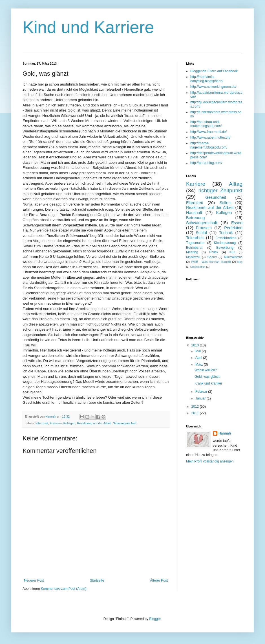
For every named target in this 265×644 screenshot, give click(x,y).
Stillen (225, 203)
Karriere (196, 184)
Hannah (225, 433)
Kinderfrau (193, 257)
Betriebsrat (194, 248)
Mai (199, 351)
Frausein (56, 423)
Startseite (97, 580)
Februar (202, 392)
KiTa (232, 252)
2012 (196, 407)
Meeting (192, 252)
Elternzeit (42, 423)
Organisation (198, 267)
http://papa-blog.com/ (206, 163)
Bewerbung (225, 248)
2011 (196, 413)
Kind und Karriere (88, 27)
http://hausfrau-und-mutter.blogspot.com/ (206, 124)
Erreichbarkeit (226, 238)
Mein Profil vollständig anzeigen (210, 461)
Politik (214, 252)
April (199, 358)
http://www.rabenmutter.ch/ (210, 137)
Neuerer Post (34, 580)
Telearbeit (195, 238)
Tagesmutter (195, 243)
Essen (237, 223)
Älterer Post (159, 580)
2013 (196, 345)
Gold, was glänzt (207, 377)
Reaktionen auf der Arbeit (94, 423)
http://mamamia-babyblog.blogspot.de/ (207, 79)
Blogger (155, 619)
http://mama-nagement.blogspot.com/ (209, 145)
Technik (226, 233)
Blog (240, 262)
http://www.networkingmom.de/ (213, 87)
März (200, 364)
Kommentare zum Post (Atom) (64, 589)
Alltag (236, 184)
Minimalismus (233, 257)
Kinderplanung (225, 243)
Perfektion (233, 228)
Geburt (212, 257)
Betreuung (195, 218)
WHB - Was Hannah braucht (211, 262)
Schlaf (201, 233)
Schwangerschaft (125, 423)
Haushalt (194, 213)
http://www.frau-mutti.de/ (208, 132)
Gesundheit (216, 197)
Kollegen (69, 423)
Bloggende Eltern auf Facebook (214, 71)
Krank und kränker (208, 383)
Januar (201, 398)
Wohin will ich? (206, 370)
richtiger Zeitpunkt (220, 190)
